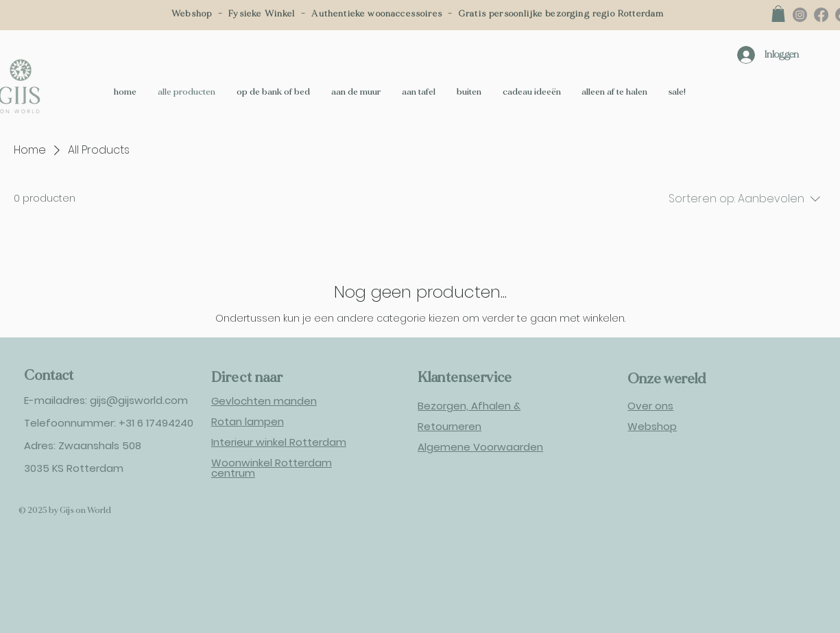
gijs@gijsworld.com (139, 400)
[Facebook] (821, 15)
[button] (778, 14)
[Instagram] (800, 15)
